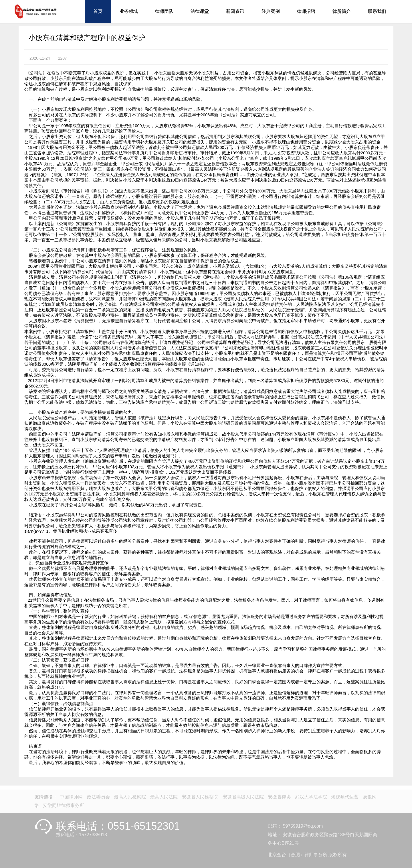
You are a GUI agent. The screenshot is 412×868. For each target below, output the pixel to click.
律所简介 (342, 11)
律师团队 (164, 11)
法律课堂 (200, 11)
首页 (98, 11)
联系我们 (377, 11)
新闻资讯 (235, 11)
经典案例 (271, 11)
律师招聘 (306, 11)
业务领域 (129, 11)
